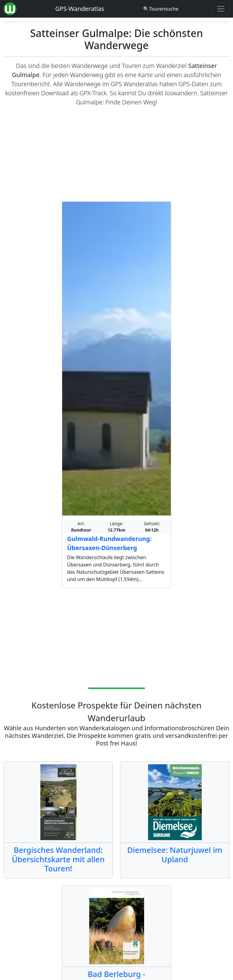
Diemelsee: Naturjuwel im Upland (175, 854)
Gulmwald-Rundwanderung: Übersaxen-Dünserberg (109, 543)
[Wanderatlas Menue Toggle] (221, 9)
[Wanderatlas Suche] (161, 9)
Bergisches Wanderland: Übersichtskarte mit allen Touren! (58, 859)
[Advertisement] (116, 154)
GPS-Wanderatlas (80, 9)
